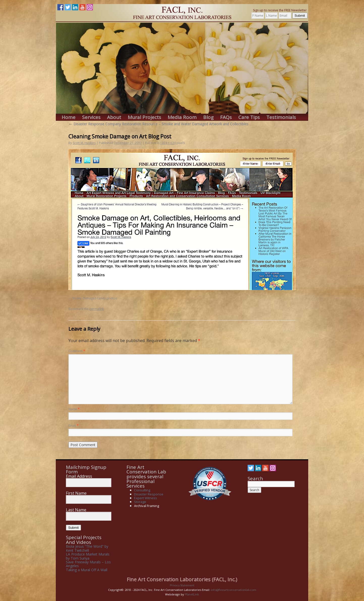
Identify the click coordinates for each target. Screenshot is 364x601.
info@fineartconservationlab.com (233, 590)
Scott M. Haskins (84, 143)
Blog (208, 117)
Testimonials (281, 117)
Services (91, 117)
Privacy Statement (182, 585)
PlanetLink (192, 594)
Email (73, 426)
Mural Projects (144, 117)
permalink (97, 309)
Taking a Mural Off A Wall (87, 570)
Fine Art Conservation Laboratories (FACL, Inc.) (182, 579)
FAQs (226, 117)
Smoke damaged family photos (95, 298)
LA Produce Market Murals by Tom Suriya (88, 556)
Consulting (142, 490)
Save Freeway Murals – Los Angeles (88, 564)
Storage (140, 502)
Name (74, 409)
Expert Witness (146, 498)
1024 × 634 (168, 143)
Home (69, 117)
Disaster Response (149, 494)
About (114, 117)
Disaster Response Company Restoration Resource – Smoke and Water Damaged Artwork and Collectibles (158, 124)
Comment (77, 351)
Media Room (182, 117)
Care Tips (249, 117)
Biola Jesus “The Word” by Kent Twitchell (87, 548)
